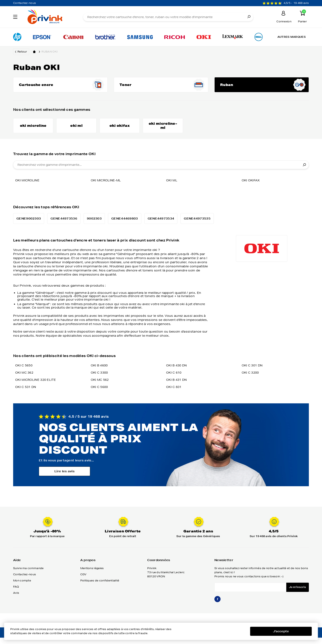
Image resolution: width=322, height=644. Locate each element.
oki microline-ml (107, 188)
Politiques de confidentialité (100, 588)
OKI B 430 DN (177, 373)
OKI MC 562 (101, 387)
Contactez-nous (25, 3)
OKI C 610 (174, 380)
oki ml (172, 188)
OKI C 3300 (100, 380)
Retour (22, 52)
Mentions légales (92, 575)
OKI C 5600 (100, 394)
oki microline (28, 188)
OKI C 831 (174, 394)
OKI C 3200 (251, 380)
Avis (16, 600)
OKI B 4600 (100, 373)
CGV (83, 582)
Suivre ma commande (28, 575)
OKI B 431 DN (177, 387)
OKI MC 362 (25, 380)
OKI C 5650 (25, 373)
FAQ (16, 594)
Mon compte (22, 588)
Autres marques (292, 37)
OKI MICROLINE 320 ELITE (37, 387)
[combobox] (161, 172)
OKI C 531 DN (26, 394)
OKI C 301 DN (253, 373)
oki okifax (251, 188)
